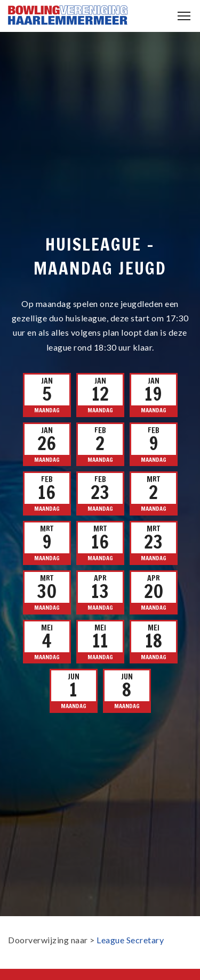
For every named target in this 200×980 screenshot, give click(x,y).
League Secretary (130, 940)
